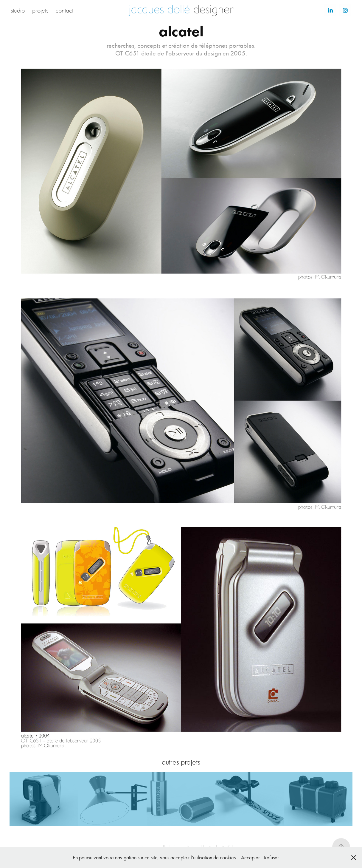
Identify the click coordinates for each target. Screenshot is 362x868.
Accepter (250, 858)
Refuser (271, 858)
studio (18, 10)
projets (40, 10)
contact (64, 10)
